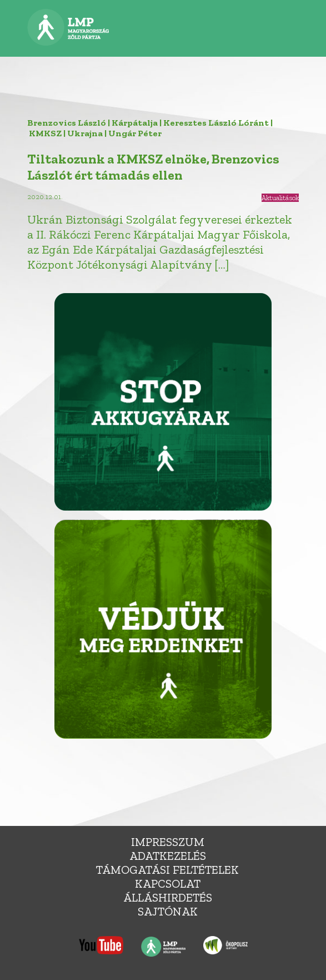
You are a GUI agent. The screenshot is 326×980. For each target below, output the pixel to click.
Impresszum (168, 842)
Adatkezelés (168, 856)
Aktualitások (280, 198)
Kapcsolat (168, 884)
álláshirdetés (168, 897)
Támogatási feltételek (167, 870)
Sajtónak (168, 911)
